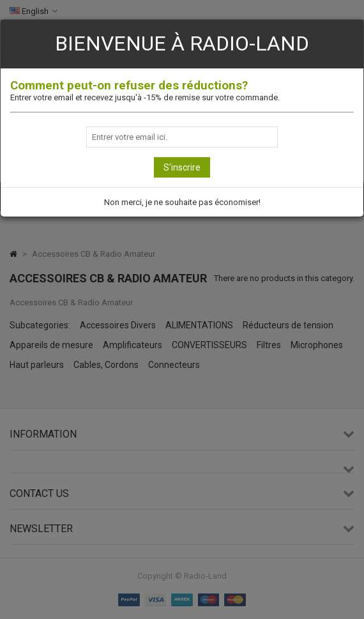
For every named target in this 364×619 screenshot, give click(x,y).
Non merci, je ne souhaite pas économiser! (182, 202)
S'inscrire (182, 167)
